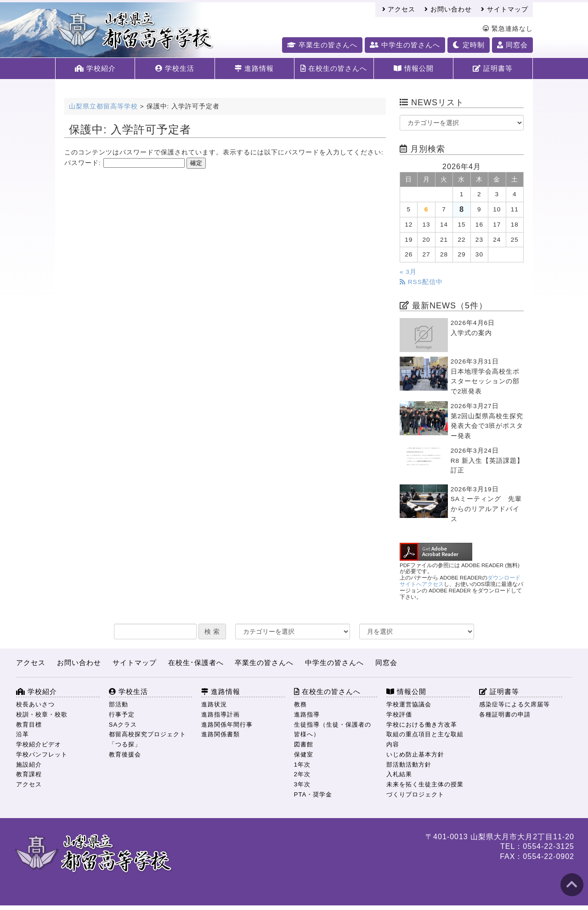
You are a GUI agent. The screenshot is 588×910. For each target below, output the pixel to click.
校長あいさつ (35, 704)
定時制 (468, 45)
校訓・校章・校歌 (42, 714)
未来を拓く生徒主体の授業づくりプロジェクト (425, 789)
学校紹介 (95, 68)
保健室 (304, 754)
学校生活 (175, 68)
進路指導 (307, 714)
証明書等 (493, 68)
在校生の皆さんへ (334, 68)
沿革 (23, 734)
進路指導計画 (220, 714)
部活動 (119, 704)
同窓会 (512, 45)
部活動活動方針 (409, 765)
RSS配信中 (421, 282)
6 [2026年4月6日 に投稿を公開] (427, 209)
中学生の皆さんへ (405, 45)
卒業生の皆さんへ (322, 45)
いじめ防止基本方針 (415, 754)
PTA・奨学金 (313, 794)
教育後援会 (125, 754)
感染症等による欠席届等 (514, 704)
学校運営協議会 (409, 704)
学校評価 (399, 714)
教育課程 (29, 774)
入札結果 (399, 774)
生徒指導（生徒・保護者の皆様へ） (333, 730)
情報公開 (414, 68)
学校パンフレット (42, 754)
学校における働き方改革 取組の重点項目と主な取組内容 (425, 735)
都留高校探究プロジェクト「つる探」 (147, 739)
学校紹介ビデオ (39, 744)
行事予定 (122, 714)
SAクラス (123, 725)
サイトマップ (505, 9)
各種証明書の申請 (505, 714)
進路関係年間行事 (227, 725)
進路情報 (254, 68)
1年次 (302, 765)
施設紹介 (29, 765)
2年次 (302, 774)
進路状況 (214, 704)
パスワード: (124, 163)
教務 (300, 704)
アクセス (399, 9)
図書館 (304, 744)
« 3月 (408, 272)
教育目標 (29, 725)
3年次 (302, 784)
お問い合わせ (448, 9)
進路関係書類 (220, 734)
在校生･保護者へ (196, 663)
